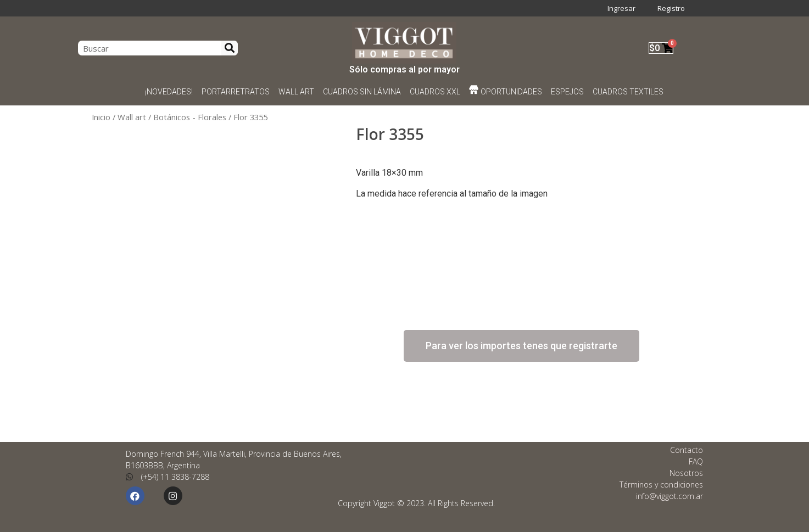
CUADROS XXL (435, 92)
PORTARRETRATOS (236, 92)
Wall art (132, 117)
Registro (671, 8)
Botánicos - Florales (190, 117)
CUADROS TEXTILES (629, 92)
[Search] (230, 48)
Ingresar (621, 8)
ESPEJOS (568, 92)
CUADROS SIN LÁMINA (362, 92)
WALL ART (296, 92)
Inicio (101, 117)
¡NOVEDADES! (169, 92)
